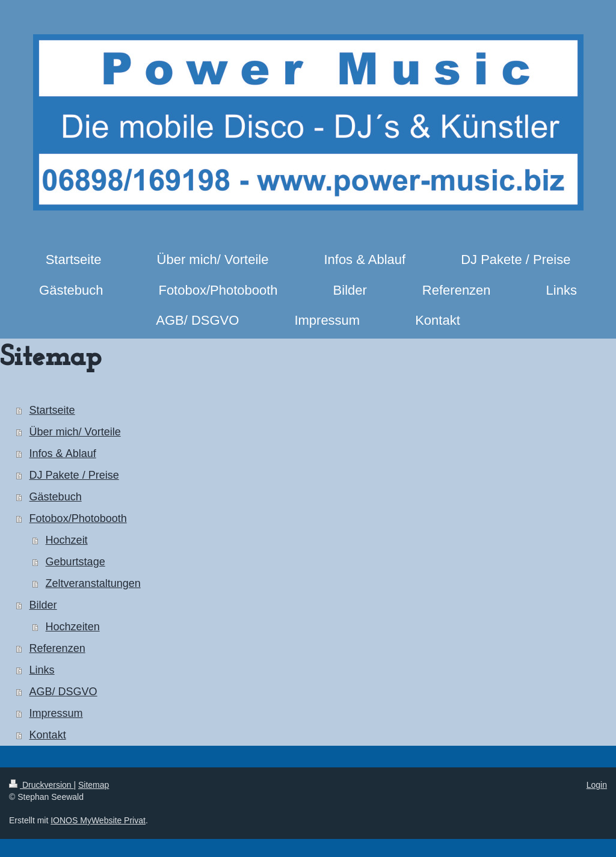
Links (42, 670)
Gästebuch (56, 497)
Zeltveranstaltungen (93, 583)
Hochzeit (67, 540)
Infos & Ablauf (63, 453)
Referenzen (57, 648)
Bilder (43, 605)
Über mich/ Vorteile (75, 432)
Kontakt (48, 735)
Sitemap (94, 785)
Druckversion (41, 785)
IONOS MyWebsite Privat (98, 820)
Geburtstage (75, 562)
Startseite (52, 410)
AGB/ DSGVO (63, 692)
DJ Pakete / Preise (74, 475)
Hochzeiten (73, 627)
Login (597, 785)
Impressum (56, 713)
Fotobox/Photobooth (78, 518)
